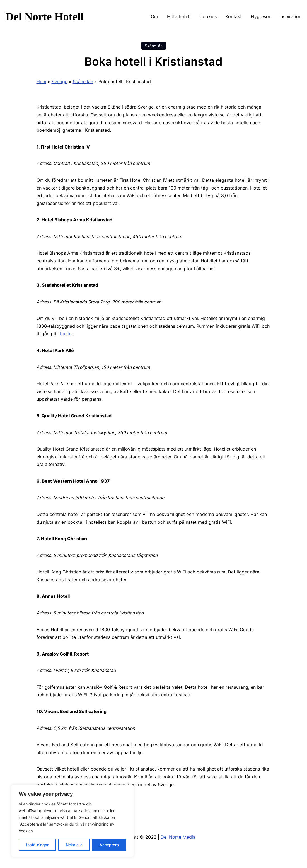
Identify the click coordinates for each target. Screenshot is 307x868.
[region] (72, 821)
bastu (66, 334)
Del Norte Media (178, 837)
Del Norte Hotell (45, 17)
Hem (41, 82)
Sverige (60, 82)
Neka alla (74, 845)
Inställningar (37, 845)
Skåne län (154, 46)
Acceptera (109, 845)
